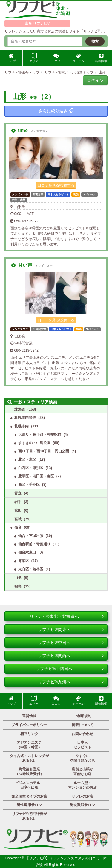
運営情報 (29, 716)
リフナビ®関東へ (71, 629)
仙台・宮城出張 (31, 536)
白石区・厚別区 (31, 468)
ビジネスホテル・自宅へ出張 (29, 785)
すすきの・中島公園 (34, 443)
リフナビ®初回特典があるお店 (29, 816)
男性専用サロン (29, 805)
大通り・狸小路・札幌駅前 (40, 435)
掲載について (82, 725)
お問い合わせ (82, 734)
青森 (18, 493)
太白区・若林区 (31, 569)
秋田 (18, 510)
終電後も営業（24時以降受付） (29, 772)
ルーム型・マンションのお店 (82, 785)
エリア (34, 58)
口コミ (56, 58)
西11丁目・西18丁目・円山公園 (44, 451)
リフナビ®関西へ (71, 656)
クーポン (79, 58)
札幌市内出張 (25, 418)
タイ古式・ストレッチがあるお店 (29, 758)
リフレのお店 (82, 796)
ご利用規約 (82, 716)
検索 (95, 41)
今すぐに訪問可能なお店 (82, 758)
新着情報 (101, 58)
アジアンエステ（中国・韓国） (29, 745)
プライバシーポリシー (29, 725)
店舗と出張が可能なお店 (82, 772)
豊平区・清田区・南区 (36, 476)
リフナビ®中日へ (71, 643)
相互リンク (29, 734)
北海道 (20, 409)
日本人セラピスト (82, 745)
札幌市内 (22, 426)
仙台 (18, 527)
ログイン (95, 80)
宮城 (18, 519)
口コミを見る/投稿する (56, 185)
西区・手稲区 (29, 485)
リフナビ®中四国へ (70, 669)
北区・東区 (27, 460)
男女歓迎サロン (82, 805)
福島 (18, 586)
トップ (11, 58)
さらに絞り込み (56, 111)
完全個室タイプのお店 (29, 796)
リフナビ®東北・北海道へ (67, 616)
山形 (18, 578)
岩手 (18, 502)
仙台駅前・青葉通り (34, 544)
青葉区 (24, 561)
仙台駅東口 (27, 552)
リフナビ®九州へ (71, 682)
